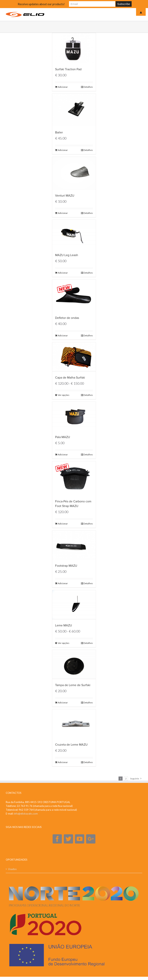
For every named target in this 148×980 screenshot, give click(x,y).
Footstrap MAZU (66, 566)
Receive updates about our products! (41, 4)
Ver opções (64, 395)
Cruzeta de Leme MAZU (71, 744)
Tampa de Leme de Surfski (73, 685)
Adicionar (63, 87)
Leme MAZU (63, 625)
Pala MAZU (63, 437)
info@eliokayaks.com (26, 813)
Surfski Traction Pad (68, 69)
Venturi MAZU (65, 196)
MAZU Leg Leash (67, 255)
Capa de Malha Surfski (70, 377)
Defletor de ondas (67, 318)
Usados (12, 869)
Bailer (59, 132)
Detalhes (88, 87)
